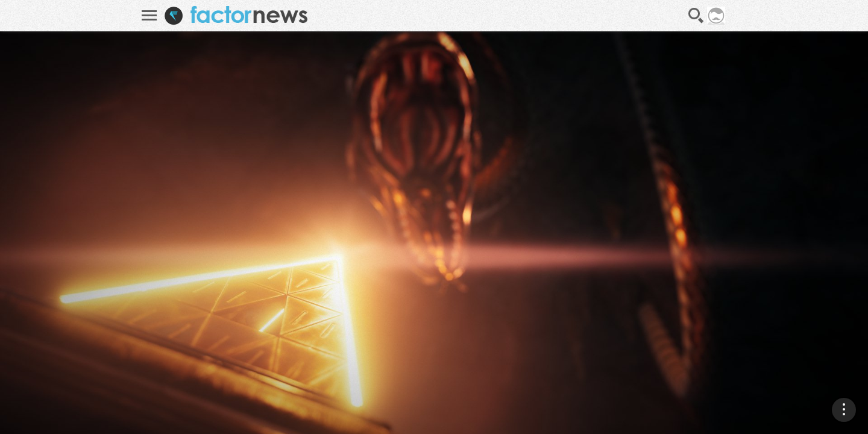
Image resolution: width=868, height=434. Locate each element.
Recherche (696, 16)
